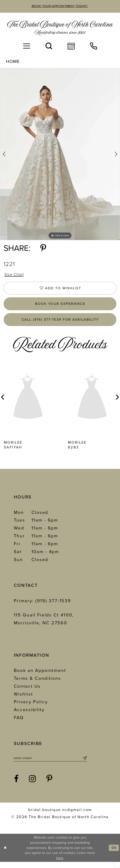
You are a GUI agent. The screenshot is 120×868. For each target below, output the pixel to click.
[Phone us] (94, 46)
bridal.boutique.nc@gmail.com (60, 816)
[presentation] (28, 403)
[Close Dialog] (6, 854)
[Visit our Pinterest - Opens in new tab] (50, 785)
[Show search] (49, 46)
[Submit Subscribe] (84, 764)
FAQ (19, 723)
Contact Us (27, 692)
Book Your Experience (60, 307)
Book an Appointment (40, 676)
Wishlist (23, 700)
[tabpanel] (60, 154)
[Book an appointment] (71, 46)
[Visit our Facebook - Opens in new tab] (17, 785)
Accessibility (29, 715)
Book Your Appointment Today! (60, 6)
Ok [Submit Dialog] (114, 854)
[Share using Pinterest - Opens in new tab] (43, 249)
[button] (27, 46)
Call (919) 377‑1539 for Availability (60, 324)
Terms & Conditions (37, 684)
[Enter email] (50, 764)
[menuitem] (27, 46)
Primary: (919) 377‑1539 (42, 606)
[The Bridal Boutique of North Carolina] (60, 28)
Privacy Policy (31, 707)
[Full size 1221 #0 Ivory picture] (60, 154)
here (60, 864)
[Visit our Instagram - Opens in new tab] (33, 785)
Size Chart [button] (15, 275)
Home (13, 62)
